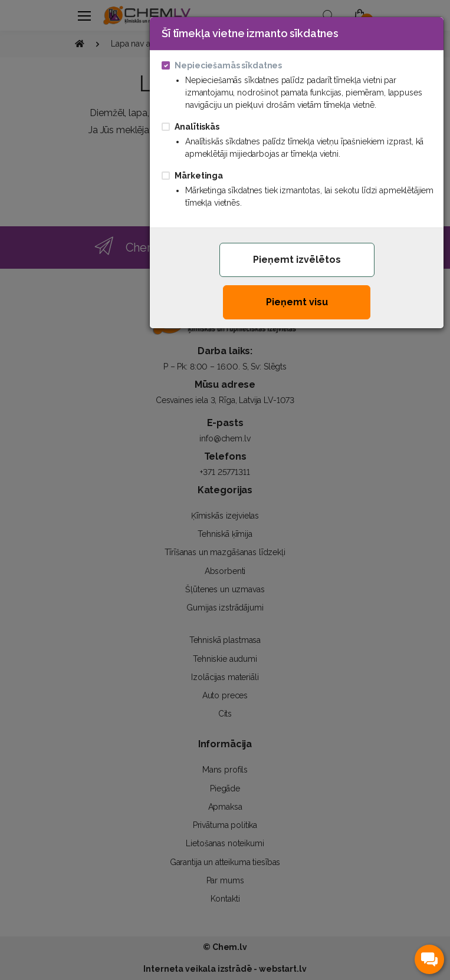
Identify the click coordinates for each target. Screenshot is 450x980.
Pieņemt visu (297, 302)
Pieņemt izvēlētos (297, 260)
